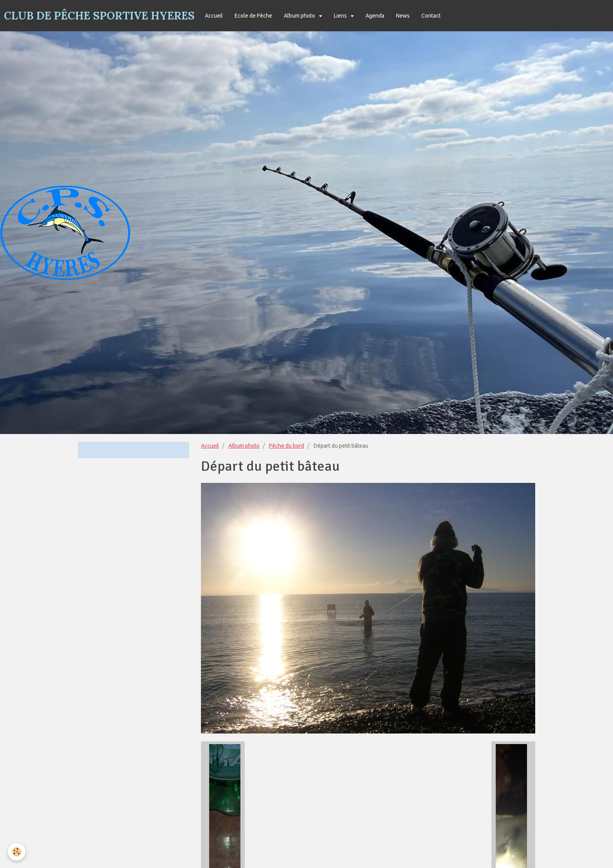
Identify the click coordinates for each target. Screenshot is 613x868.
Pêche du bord (287, 446)
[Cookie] (17, 852)
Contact (431, 16)
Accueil (214, 16)
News (403, 16)
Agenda (375, 16)
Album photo (300, 16)
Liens (341, 16)
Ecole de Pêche (253, 16)
